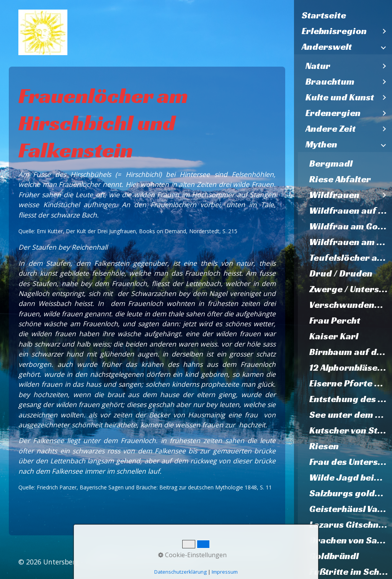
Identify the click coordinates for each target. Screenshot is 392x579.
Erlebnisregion (334, 31)
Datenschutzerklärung (180, 572)
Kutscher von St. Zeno (351, 430)
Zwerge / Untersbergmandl (351, 289)
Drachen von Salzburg (351, 540)
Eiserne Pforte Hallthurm (351, 383)
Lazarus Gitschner (349, 525)
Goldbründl (334, 556)
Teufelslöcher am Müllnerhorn (351, 258)
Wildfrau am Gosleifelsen (351, 226)
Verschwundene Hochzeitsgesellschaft (351, 305)
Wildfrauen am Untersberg (351, 242)
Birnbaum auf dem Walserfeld (351, 352)
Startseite (324, 15)
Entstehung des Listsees (351, 399)
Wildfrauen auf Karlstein (351, 211)
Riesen (324, 446)
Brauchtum (330, 82)
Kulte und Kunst (340, 97)
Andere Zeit (331, 129)
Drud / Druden (341, 273)
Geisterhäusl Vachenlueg (351, 509)
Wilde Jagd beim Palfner (351, 478)
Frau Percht (335, 321)
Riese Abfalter (340, 179)
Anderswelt (327, 47)
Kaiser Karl (334, 336)
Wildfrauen (334, 195)
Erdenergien (333, 113)
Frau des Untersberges (351, 462)
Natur (318, 66)
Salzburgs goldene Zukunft (351, 493)
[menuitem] (343, 16)
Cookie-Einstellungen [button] (192, 555)
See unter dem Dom (351, 415)
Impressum (225, 572)
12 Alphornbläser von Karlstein (351, 368)
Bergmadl (331, 164)
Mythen (321, 144)
